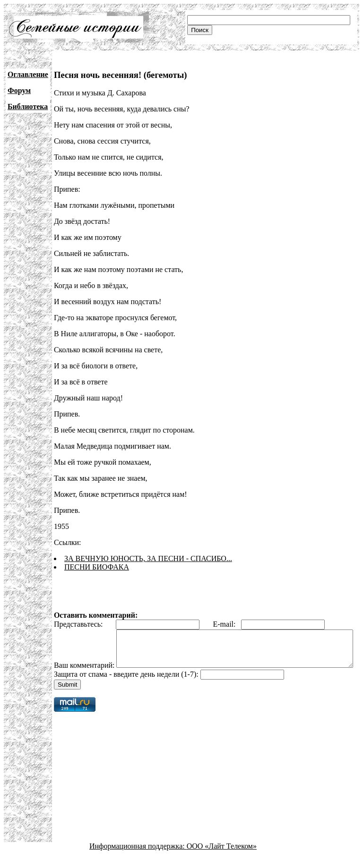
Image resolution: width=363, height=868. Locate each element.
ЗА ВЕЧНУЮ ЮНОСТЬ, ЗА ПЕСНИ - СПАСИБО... (148, 558)
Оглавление (28, 74)
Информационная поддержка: (138, 860)
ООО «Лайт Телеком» (222, 860)
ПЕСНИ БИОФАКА (97, 567)
